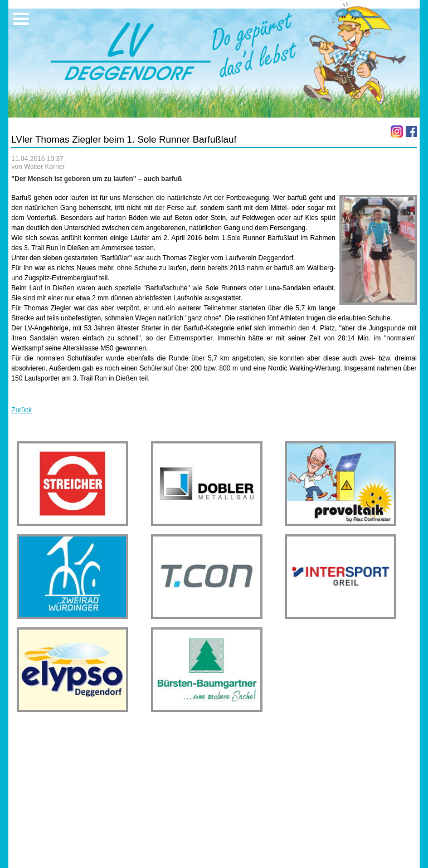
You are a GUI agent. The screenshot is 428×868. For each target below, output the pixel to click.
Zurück (21, 410)
